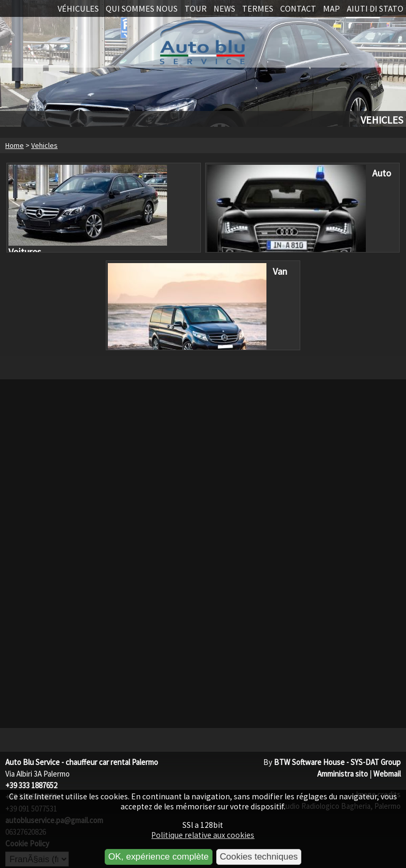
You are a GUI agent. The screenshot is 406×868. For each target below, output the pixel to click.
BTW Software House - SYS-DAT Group (337, 762)
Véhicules (78, 8)
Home (15, 145)
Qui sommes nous (142, 8)
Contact (298, 8)
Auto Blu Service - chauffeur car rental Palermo (82, 762)
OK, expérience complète (159, 857)
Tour (196, 8)
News (224, 8)
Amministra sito (343, 774)
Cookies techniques (259, 857)
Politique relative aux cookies (203, 835)
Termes (258, 8)
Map (331, 8)
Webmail (387, 774)
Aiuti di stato (375, 8)
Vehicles (44, 145)
